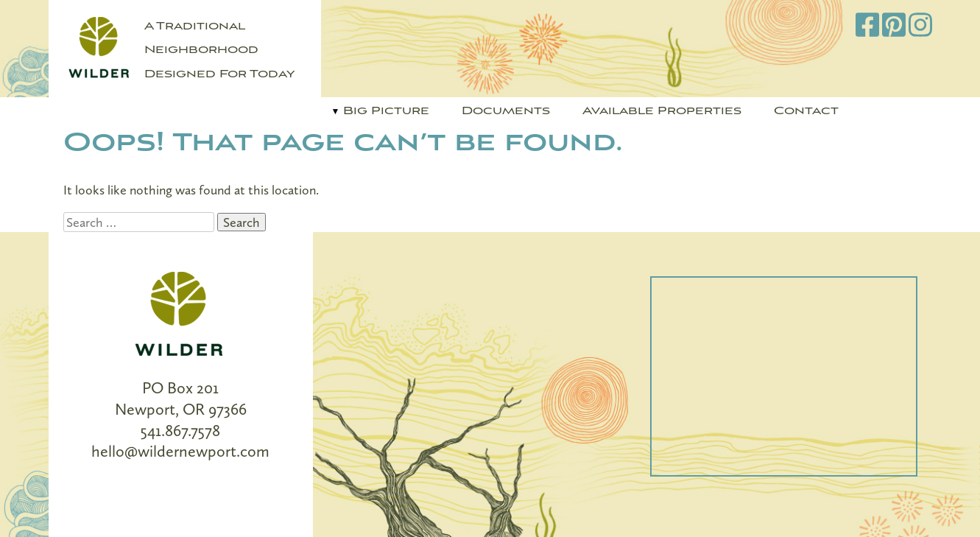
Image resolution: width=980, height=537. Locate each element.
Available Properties (662, 111)
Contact (806, 111)
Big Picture (386, 111)
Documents (506, 111)
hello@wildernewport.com (180, 451)
